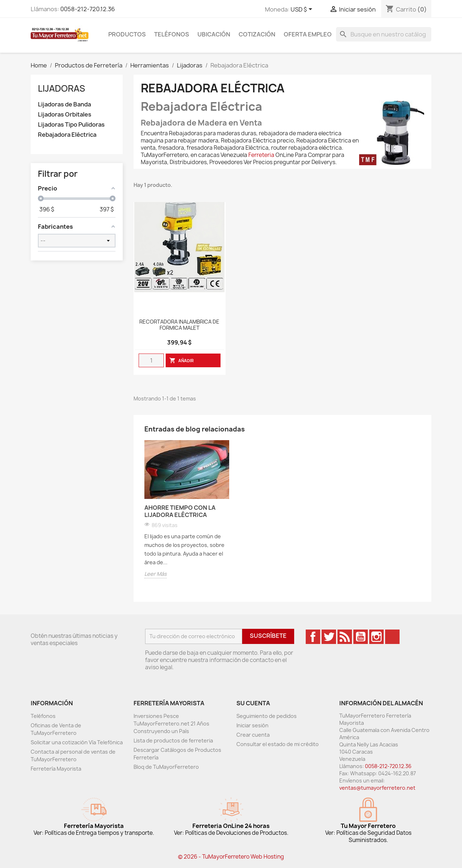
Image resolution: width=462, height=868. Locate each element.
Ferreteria (261, 155)
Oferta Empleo (308, 34)
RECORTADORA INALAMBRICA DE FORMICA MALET (179, 325)
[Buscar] (384, 34)
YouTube (361, 637)
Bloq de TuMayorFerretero (166, 767)
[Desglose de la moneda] (303, 10)
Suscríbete (268, 636)
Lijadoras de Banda (64, 104)
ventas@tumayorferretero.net (377, 788)
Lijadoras (62, 88)
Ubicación (214, 34)
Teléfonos (172, 34)
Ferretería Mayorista (56, 769)
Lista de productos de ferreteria (173, 740)
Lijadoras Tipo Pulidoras (71, 125)
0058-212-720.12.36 (88, 9)
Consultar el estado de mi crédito (278, 744)
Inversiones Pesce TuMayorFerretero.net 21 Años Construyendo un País (171, 724)
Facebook (313, 637)
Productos (127, 34)
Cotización (257, 34)
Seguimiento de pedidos (267, 716)
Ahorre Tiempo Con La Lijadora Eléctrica (180, 511)
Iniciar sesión (252, 725)
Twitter (329, 637)
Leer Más (156, 574)
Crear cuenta (253, 735)
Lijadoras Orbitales (65, 115)
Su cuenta (253, 703)
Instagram (376, 637)
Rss (345, 637)
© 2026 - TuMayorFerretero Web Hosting (231, 857)
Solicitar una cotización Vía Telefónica (77, 742)
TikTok (392, 637)
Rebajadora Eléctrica (67, 135)
